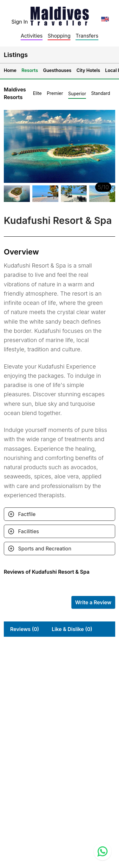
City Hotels (88, 70)
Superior (77, 93)
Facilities (29, 531)
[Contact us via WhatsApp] (102, 851)
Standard (101, 93)
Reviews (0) (25, 629)
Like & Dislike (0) (72, 629)
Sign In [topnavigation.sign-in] (20, 22)
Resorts (30, 70)
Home (10, 70)
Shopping (59, 36)
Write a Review (93, 602)
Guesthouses (57, 70)
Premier (55, 93)
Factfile (27, 514)
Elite (37, 93)
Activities (32, 36)
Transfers (87, 36)
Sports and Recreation (45, 549)
